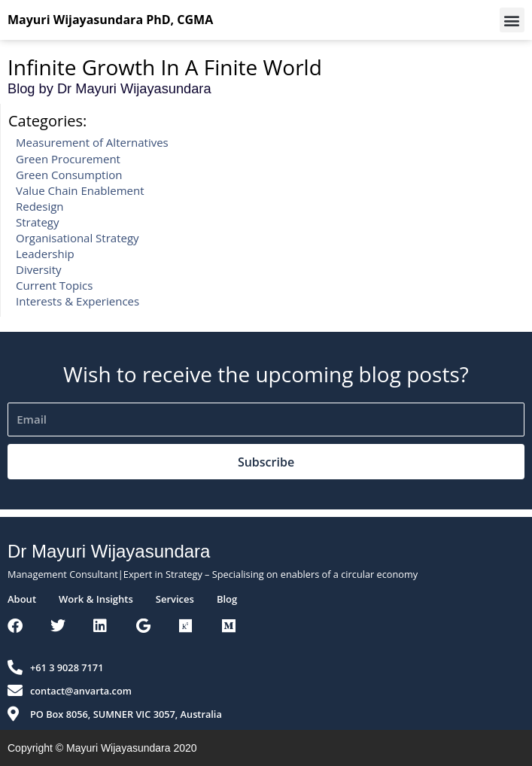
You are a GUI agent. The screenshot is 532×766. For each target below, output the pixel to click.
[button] (512, 20)
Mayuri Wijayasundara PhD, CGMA (110, 20)
